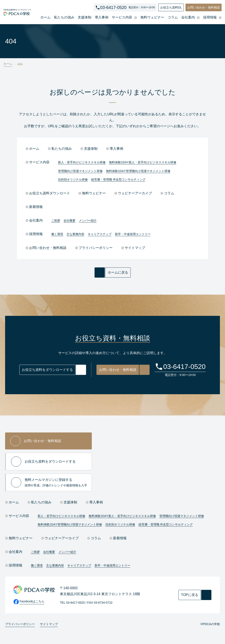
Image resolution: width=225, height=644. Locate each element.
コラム (173, 17)
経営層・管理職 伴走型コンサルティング (118, 179)
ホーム (45, 17)
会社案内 (34, 220)
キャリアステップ (100, 234)
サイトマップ (133, 248)
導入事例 (102, 17)
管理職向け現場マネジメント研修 (80, 171)
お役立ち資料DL (171, 7)
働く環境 (57, 234)
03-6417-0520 (113, 7)
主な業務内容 (75, 234)
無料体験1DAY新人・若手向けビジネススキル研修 (143, 162)
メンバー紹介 (88, 220)
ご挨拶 (56, 220)
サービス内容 (37, 162)
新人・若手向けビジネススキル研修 (82, 162)
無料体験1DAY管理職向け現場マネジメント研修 (138, 171)
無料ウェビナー (152, 17)
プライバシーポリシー (94, 248)
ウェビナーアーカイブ (133, 193)
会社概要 (69, 220)
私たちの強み (64, 17)
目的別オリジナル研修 (73, 179)
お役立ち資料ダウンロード (48, 193)
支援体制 (85, 17)
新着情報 (34, 207)
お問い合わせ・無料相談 (204, 7)
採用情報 (34, 234)
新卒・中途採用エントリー (133, 234)
